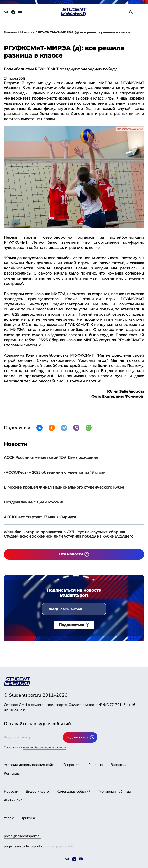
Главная (10, 32)
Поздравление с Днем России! (34, 502)
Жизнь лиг (13, 800)
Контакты (12, 773)
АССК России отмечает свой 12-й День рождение (51, 457)
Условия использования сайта (30, 765)
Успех (9, 818)
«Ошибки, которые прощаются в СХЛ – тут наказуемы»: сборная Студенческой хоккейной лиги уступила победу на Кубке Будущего (69, 534)
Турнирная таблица (114, 791)
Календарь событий (73, 791)
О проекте (72, 765)
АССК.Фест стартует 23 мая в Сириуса (40, 517)
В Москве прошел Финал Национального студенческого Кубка (64, 487)
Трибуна (28, 818)
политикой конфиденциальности (44, 748)
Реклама (96, 765)
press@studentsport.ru (22, 836)
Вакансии (119, 765)
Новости (27, 32)
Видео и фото (37, 791)
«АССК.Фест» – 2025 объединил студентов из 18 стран (55, 472)
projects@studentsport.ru (24, 846)
